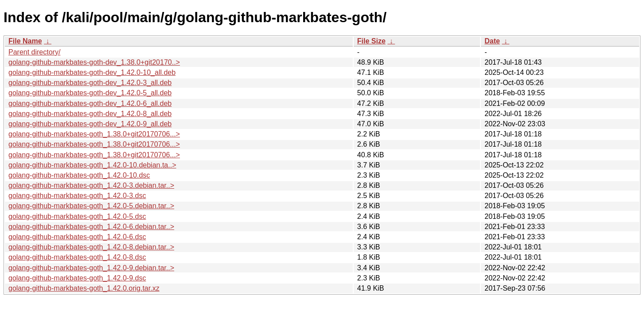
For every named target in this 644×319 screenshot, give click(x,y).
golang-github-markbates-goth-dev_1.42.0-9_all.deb (90, 124)
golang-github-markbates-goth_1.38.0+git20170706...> (94, 134)
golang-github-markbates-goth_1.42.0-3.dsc (77, 196)
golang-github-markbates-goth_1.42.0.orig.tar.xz (84, 288)
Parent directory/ (34, 52)
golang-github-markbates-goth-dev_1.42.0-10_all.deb (92, 72)
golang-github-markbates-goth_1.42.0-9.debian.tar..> (91, 268)
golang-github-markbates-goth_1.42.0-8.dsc (77, 257)
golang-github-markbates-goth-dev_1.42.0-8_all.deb (90, 114)
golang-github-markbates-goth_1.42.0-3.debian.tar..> (91, 185)
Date (492, 41)
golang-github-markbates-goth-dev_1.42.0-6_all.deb (90, 103)
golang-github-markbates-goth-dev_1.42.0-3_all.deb (90, 83)
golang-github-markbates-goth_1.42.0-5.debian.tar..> (91, 206)
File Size (371, 41)
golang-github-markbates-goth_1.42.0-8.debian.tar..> (91, 247)
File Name (25, 41)
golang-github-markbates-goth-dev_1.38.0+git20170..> (94, 62)
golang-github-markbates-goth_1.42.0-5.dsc (77, 216)
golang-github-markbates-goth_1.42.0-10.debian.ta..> (92, 165)
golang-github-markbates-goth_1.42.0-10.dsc (79, 175)
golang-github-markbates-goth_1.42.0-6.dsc (77, 237)
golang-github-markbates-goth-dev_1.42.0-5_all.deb (90, 93)
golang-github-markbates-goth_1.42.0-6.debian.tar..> (91, 227)
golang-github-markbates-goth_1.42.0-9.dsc (77, 278)
